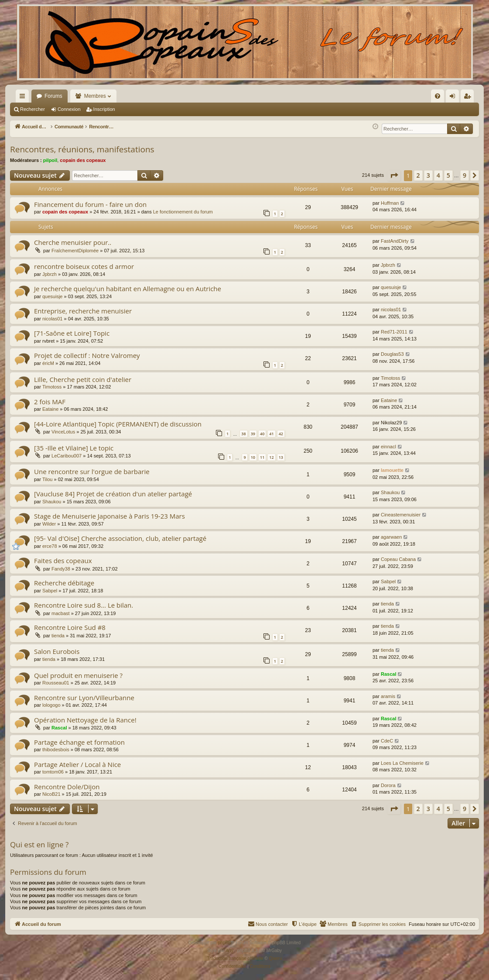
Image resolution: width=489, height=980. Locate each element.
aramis (388, 696)
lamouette (392, 470)
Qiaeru (275, 958)
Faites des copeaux (63, 560)
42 (281, 434)
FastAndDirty (395, 241)
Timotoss (52, 387)
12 (271, 457)
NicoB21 (51, 794)
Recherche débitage (64, 583)
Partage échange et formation (79, 742)
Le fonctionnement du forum (183, 212)
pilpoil (50, 160)
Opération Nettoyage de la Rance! (85, 720)
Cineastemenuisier (401, 515)
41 (271, 434)
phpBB (225, 943)
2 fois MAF (50, 402)
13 (281, 457)
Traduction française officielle (235, 958)
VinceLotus (63, 432)
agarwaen (391, 537)
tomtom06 (53, 772)
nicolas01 (52, 319)
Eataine (50, 409)
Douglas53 (392, 354)
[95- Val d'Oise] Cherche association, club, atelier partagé (120, 538)
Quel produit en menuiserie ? (78, 675)
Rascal (388, 674)
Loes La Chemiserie (402, 763)
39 (253, 434)
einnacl (388, 447)
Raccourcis (24, 98)
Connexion (69, 109)
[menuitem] (344, 96)
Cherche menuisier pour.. (73, 242)
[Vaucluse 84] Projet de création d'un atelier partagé (113, 494)
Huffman (390, 203)
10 (253, 457)
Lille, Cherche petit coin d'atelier (83, 379)
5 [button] (448, 175)
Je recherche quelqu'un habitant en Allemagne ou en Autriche (128, 289)
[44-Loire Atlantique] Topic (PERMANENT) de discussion (118, 424)
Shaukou (52, 502)
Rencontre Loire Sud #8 (70, 627)
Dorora (388, 785)
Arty (229, 951)
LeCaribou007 (67, 456)
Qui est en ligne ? (39, 844)
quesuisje (52, 296)
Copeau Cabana (398, 559)
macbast (61, 613)
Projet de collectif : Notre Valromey (87, 355)
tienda (387, 604)
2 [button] (418, 175)
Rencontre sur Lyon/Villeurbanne (84, 698)
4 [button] (438, 175)
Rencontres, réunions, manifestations (82, 149)
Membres (95, 96)
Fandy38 (61, 569)
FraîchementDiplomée (75, 251)
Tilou (47, 479)
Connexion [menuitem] (454, 98)
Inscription (104, 109)
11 (262, 457)
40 (262, 434)
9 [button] (465, 175)
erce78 (50, 546)
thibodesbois (56, 750)
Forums (53, 96)
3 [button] (428, 175)
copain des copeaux (83, 160)
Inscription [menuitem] (469, 98)
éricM (48, 363)
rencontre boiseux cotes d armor (84, 266)
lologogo (51, 705)
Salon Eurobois (57, 651)
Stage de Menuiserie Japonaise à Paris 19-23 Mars (109, 516)
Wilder (49, 524)
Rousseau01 (56, 683)
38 (243, 434)
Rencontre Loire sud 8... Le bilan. (84, 605)
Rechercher (32, 109)
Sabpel (50, 591)
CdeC (387, 741)
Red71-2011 (394, 332)
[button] (394, 175)
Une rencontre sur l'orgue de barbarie (92, 471)
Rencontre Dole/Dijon (67, 787)
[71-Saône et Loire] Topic (72, 333)
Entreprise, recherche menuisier (83, 311)
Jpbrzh (50, 274)
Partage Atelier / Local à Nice (77, 764)
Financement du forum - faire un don (90, 204)
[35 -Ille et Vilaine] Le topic (74, 448)
